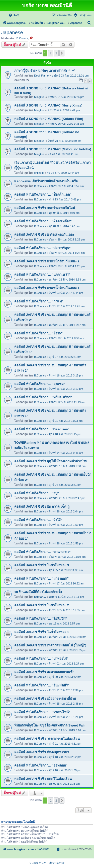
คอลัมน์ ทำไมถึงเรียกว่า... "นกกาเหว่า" (42, 275)
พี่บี (32, 38)
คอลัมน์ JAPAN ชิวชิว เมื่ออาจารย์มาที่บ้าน (45, 699)
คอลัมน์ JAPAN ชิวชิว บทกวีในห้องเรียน (43, 779)
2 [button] (51, 53)
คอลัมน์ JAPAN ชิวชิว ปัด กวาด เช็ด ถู (42, 507)
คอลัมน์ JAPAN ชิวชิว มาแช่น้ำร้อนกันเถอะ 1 (47, 288)
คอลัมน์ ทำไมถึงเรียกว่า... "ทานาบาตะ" (42, 552)
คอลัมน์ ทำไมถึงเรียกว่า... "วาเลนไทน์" (42, 712)
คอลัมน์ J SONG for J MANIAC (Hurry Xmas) (48, 105)
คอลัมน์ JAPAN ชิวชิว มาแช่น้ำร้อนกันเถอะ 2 (47, 261)
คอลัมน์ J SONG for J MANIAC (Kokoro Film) (49, 119)
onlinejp (39, 173)
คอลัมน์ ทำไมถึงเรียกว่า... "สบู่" (37, 493)
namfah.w (40, 597)
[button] (62, 53)
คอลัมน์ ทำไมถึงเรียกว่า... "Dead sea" (42, 429)
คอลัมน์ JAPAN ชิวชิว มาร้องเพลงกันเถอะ (44, 235)
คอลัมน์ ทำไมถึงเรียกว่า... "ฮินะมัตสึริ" (42, 685)
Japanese (12, 32)
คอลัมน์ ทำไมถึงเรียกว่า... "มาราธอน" (41, 579)
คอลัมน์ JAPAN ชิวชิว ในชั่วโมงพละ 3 (42, 565)
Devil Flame (41, 76)
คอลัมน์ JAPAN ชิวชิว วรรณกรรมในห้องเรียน (47, 739)
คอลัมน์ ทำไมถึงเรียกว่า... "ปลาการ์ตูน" (42, 248)
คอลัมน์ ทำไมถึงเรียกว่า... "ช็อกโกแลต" (43, 195)
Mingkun (39, 97)
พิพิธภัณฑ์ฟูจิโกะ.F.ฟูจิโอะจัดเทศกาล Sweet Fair (50, 725)
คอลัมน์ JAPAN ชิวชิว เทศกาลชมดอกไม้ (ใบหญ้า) (50, 645)
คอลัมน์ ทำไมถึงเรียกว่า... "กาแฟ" (39, 301)
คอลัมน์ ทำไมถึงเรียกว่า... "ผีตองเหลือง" (43, 221)
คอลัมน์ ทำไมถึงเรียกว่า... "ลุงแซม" (40, 384)
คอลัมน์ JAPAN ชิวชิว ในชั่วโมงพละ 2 (42, 605)
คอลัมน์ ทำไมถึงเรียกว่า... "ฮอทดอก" (41, 765)
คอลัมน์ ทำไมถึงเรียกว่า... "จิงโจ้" (38, 520)
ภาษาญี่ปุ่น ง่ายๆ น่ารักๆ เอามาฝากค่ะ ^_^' (45, 71)
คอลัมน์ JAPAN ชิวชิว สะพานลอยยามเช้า (44, 672)
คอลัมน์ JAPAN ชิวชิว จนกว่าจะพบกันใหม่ (45, 208)
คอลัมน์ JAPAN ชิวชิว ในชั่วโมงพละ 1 (42, 632)
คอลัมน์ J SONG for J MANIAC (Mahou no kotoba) (53, 149)
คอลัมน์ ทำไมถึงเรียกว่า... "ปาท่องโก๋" (41, 659)
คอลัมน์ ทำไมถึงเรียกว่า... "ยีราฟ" (38, 333)
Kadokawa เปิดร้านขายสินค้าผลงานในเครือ (46, 181)
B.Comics (22, 38)
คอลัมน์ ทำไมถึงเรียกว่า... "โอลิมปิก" (41, 619)
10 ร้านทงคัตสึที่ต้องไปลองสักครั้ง (38, 592)
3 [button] (56, 53)
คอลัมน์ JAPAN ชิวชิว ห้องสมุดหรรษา (42, 752)
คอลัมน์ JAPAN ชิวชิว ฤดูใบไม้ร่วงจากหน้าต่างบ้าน (51, 461)
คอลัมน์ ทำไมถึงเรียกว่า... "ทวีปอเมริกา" (43, 397)
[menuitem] (14, 15)
